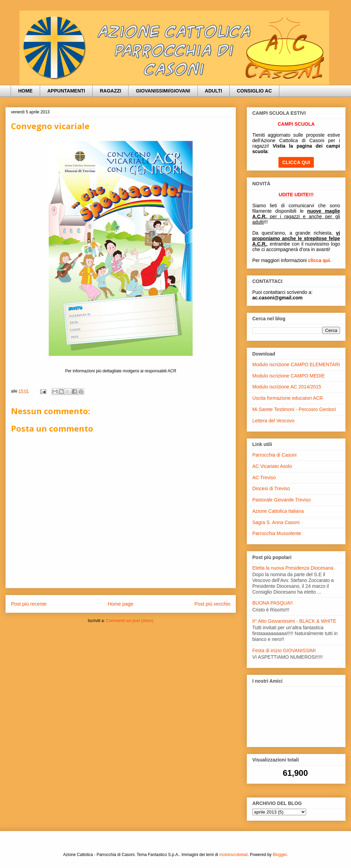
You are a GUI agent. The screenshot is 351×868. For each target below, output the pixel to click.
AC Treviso (264, 478)
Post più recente (29, 604)
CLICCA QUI (296, 162)
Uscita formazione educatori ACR (288, 398)
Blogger (280, 855)
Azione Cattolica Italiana (278, 511)
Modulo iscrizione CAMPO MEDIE (289, 376)
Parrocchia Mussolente (277, 533)
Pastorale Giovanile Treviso (281, 500)
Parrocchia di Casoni (274, 455)
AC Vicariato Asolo (272, 466)
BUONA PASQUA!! (273, 603)
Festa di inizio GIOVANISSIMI (284, 650)
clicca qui (319, 260)
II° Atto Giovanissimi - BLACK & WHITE (294, 621)
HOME (25, 91)
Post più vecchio (212, 604)
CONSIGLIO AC (254, 91)
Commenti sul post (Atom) (130, 621)
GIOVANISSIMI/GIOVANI (163, 91)
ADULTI (214, 91)
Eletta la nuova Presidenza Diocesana (293, 568)
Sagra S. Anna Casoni (276, 522)
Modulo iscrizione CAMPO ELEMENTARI (296, 364)
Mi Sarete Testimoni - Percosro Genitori (294, 409)
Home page (120, 604)
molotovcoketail (234, 855)
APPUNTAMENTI (66, 91)
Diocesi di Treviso (271, 488)
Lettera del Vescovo (273, 421)
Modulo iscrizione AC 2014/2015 (287, 387)
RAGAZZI (110, 91)
